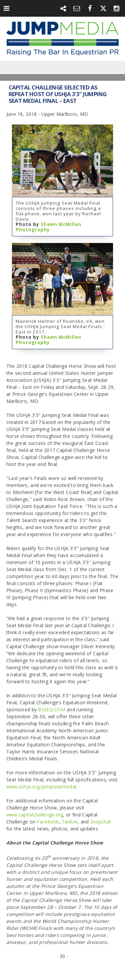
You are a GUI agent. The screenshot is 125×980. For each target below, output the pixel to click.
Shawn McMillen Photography (48, 227)
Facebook (48, 822)
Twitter (70, 822)
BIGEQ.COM (52, 709)
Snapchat (101, 822)
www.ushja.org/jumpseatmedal (41, 787)
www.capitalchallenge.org (35, 815)
